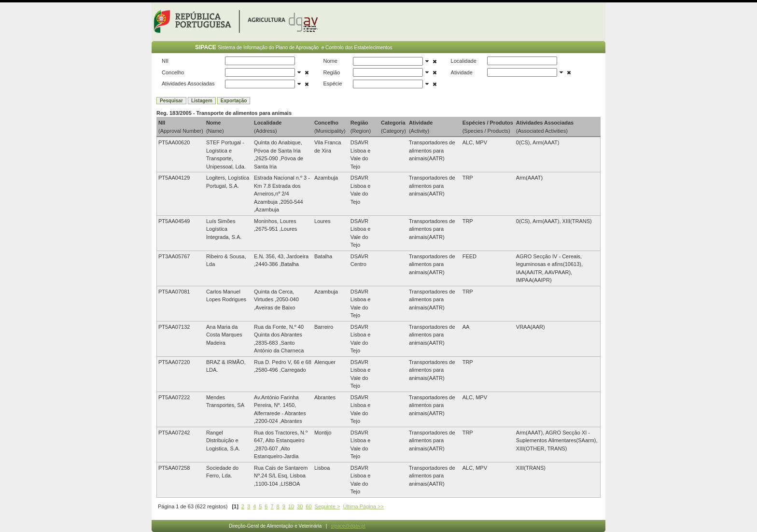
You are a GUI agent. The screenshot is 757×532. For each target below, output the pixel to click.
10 (291, 506)
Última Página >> (363, 506)
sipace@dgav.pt (348, 526)
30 (300, 506)
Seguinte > (328, 506)
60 (308, 506)
